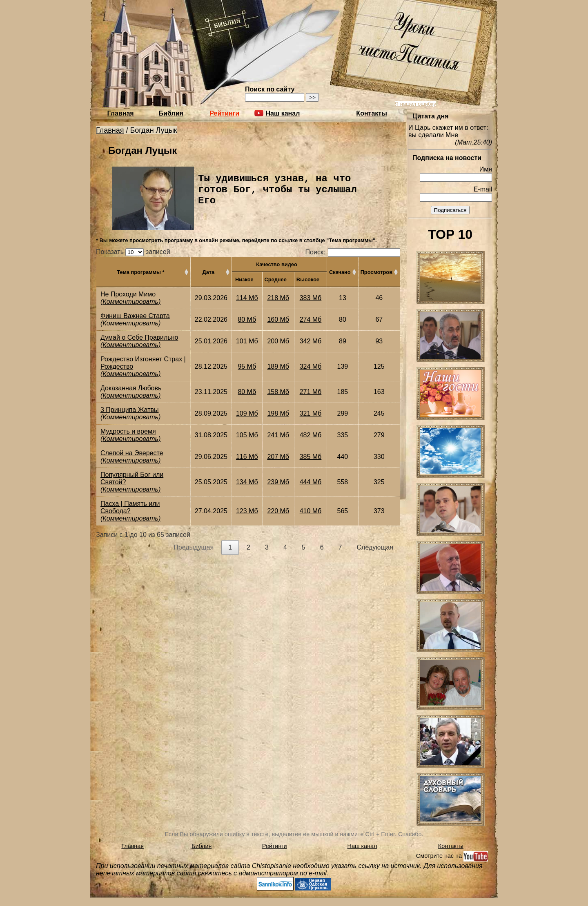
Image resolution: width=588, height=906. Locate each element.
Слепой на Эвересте (132, 453)
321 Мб (311, 413)
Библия (171, 113)
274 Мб (311, 319)
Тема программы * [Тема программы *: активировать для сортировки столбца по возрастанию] (140, 272)
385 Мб (311, 457)
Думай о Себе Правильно (139, 337)
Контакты (371, 113)
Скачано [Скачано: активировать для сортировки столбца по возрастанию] (340, 272)
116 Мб (247, 457)
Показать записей (133, 252)
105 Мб (247, 435)
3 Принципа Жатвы (129, 410)
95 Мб (247, 366)
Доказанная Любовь (131, 388)
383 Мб (311, 298)
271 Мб (311, 392)
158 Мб (278, 392)
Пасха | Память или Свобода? (130, 507)
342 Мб (311, 341)
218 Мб (278, 298)
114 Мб (247, 298)
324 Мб (311, 366)
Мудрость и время (128, 431)
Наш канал (362, 846)
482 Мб (311, 435)
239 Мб (278, 482)
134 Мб (247, 482)
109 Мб (247, 413)
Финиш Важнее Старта (135, 316)
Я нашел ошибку (415, 104)
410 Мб (311, 511)
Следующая (375, 547)
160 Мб (278, 319)
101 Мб (247, 341)
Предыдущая (194, 547)
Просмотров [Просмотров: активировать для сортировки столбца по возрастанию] (376, 272)
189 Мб (278, 366)
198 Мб (278, 413)
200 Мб (278, 341)
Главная (121, 113)
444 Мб (311, 482)
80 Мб (247, 319)
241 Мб (278, 435)
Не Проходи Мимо (128, 294)
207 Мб (278, 457)
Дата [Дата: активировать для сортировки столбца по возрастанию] (209, 272)
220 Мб (278, 511)
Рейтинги (224, 113)
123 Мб (247, 511)
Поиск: (353, 252)
